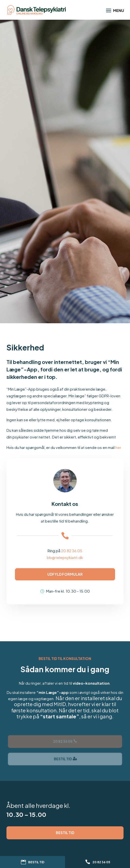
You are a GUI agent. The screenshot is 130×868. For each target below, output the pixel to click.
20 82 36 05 (72, 551)
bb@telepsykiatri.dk (65, 557)
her (118, 447)
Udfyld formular (65, 574)
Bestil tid (65, 833)
